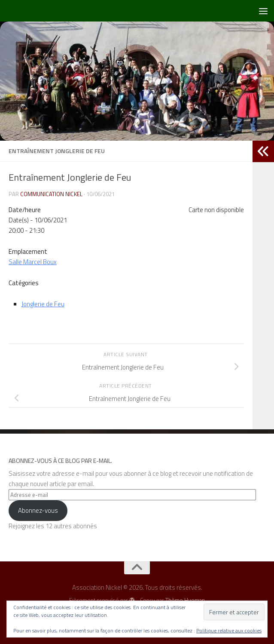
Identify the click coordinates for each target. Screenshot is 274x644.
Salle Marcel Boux (33, 262)
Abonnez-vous (38, 510)
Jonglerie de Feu (43, 304)
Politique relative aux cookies (229, 630)
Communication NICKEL (51, 194)
